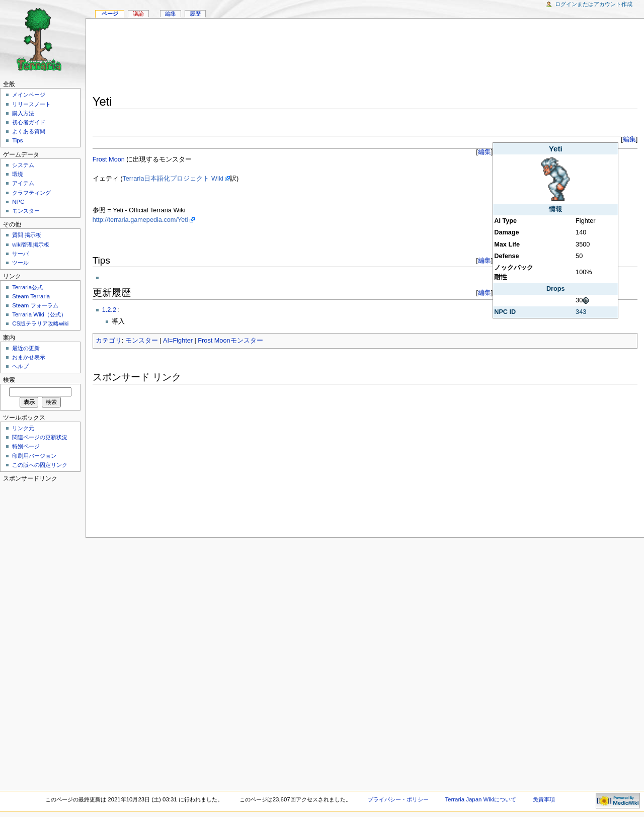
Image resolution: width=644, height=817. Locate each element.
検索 (9, 380)
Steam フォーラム (35, 305)
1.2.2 (109, 310)
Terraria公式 (27, 287)
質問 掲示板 (27, 235)
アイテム (23, 183)
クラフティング (31, 193)
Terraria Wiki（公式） (39, 314)
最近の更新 (26, 348)
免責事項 (544, 799)
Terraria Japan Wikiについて (480, 799)
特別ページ (26, 446)
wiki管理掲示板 (31, 244)
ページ (110, 14)
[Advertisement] (365, 58)
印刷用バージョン (34, 456)
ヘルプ (20, 366)
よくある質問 (29, 131)
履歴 (195, 14)
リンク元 (23, 428)
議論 (138, 14)
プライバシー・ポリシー (398, 799)
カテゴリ (109, 341)
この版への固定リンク (40, 465)
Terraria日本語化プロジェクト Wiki (173, 179)
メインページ (29, 95)
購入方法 (23, 113)
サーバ (20, 254)
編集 (629, 139)
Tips (17, 140)
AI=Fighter (178, 341)
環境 (18, 174)
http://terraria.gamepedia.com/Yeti (140, 220)
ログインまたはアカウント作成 (594, 4)
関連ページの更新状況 (40, 437)
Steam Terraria (31, 296)
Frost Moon (109, 159)
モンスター (142, 341)
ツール (20, 263)
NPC (18, 202)
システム (23, 165)
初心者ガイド (29, 122)
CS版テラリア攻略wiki (40, 323)
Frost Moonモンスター (230, 341)
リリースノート (31, 104)
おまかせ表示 (29, 357)
